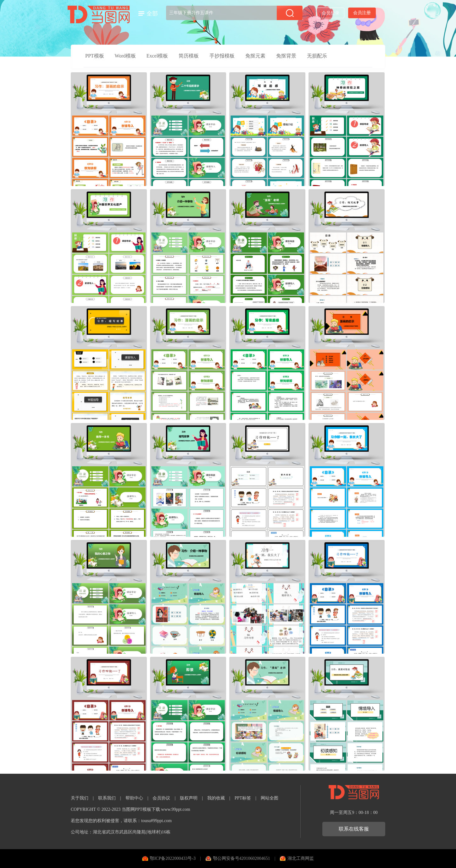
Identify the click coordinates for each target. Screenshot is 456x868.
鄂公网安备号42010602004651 (242, 858)
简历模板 (189, 56)
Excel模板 (157, 56)
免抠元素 (255, 56)
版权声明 (189, 798)
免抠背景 (286, 56)
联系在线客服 (354, 829)
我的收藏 (216, 798)
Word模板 (125, 56)
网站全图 (270, 798)
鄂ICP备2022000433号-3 (172, 858)
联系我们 (107, 798)
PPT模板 (95, 56)
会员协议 (161, 798)
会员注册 (362, 13)
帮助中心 (134, 798)
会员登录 (331, 13)
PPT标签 (243, 798)
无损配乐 (317, 56)
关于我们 (80, 798)
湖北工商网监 (301, 858)
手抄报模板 (222, 56)
